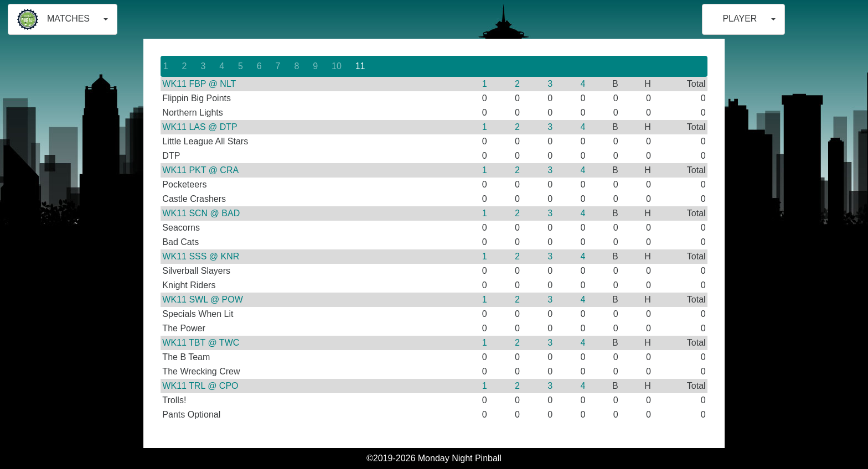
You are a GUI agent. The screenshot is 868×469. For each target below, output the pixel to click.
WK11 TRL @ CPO (200, 386)
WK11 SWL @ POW (202, 299)
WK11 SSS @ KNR (201, 256)
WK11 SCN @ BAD (201, 213)
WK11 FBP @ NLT (199, 84)
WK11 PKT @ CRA (200, 170)
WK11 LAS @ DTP (200, 127)
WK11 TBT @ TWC (201, 343)
